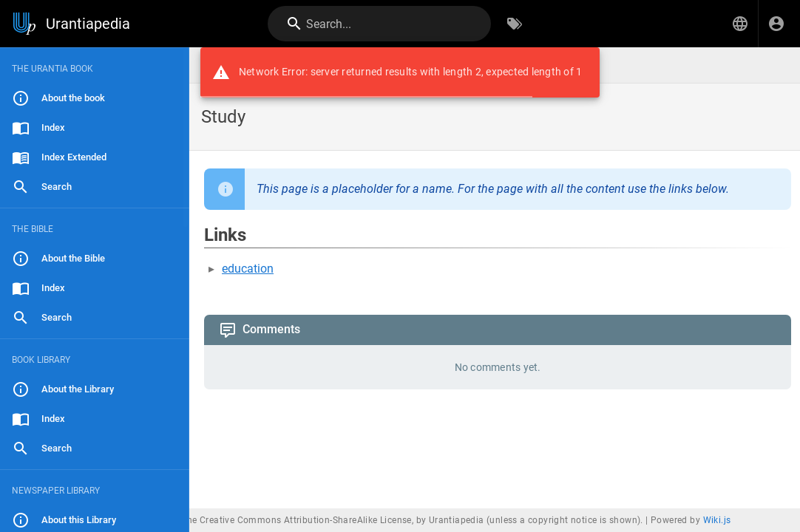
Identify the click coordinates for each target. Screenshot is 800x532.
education (248, 269)
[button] (740, 24)
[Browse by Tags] (515, 24)
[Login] (776, 24)
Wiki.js (717, 520)
